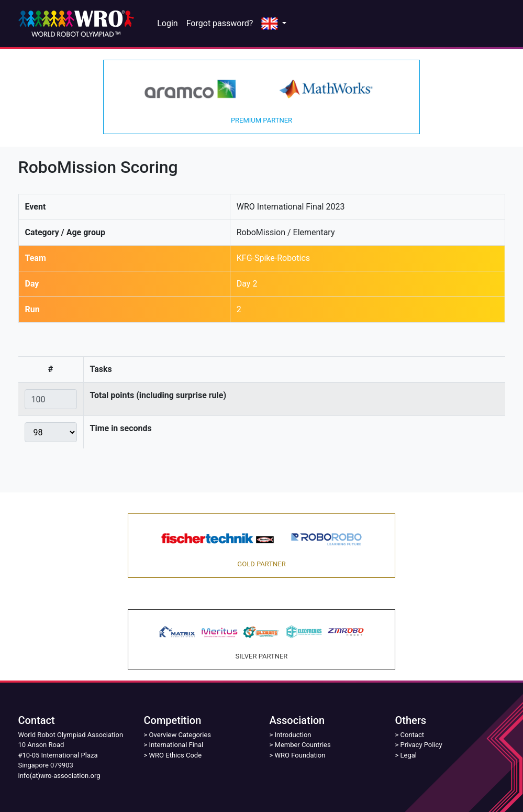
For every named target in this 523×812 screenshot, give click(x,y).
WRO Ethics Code (176, 755)
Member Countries (303, 745)
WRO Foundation (300, 755)
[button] (274, 24)
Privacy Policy (421, 745)
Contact (412, 735)
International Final (176, 745)
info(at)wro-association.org (59, 776)
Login (167, 23)
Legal (409, 755)
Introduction (293, 735)
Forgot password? (220, 23)
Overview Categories (180, 735)
